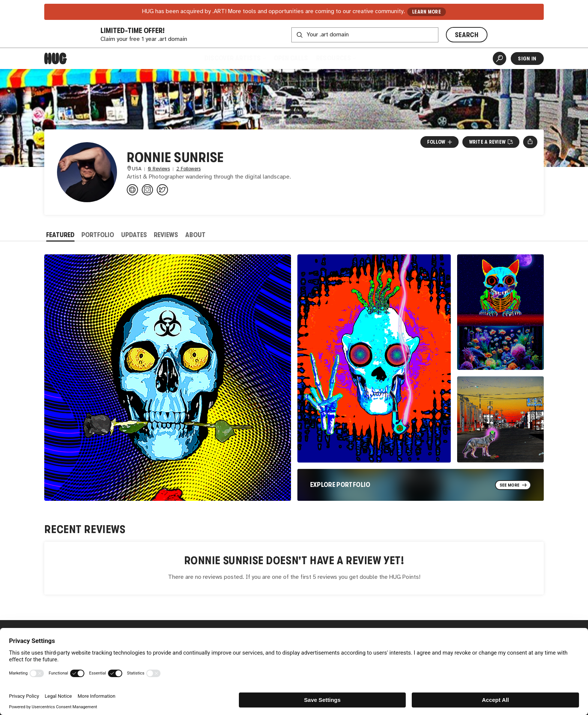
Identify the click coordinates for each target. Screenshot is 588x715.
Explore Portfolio (340, 485)
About (195, 235)
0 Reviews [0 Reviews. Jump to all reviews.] (159, 169)
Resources (336, 58)
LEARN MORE (427, 12)
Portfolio (98, 235)
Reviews (166, 235)
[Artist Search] (499, 59)
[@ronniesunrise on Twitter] (162, 190)
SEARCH (467, 35)
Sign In (527, 59)
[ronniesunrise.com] (132, 190)
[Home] (55, 59)
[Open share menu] (530, 142)
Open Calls (291, 58)
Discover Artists (235, 58)
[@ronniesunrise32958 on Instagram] (147, 190)
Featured (60, 235)
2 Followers (188, 169)
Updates (134, 235)
